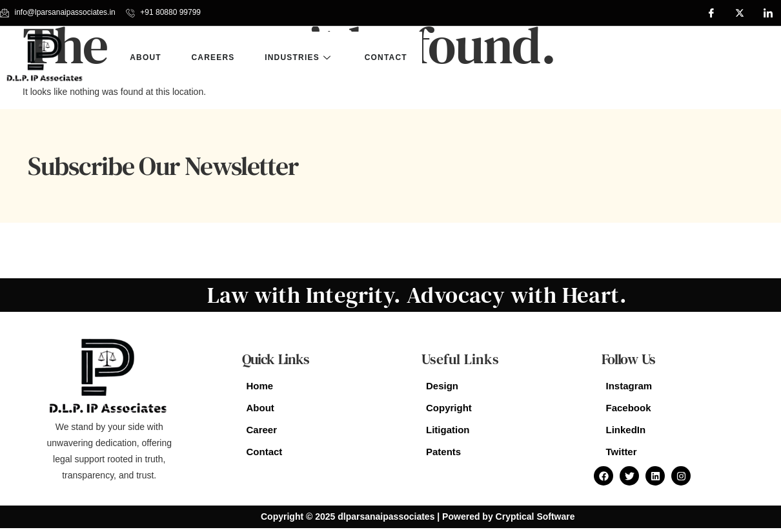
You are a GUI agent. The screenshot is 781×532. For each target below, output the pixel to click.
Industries (302, 57)
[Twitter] (740, 13)
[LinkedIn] (768, 13)
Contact (389, 57)
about (146, 57)
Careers (215, 57)
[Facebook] (711, 13)
